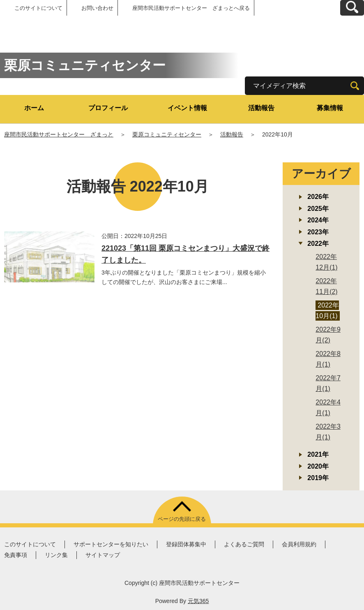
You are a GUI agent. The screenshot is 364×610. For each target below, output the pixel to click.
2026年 (318, 197)
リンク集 (56, 555)
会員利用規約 (299, 544)
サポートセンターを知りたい (111, 544)
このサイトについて (38, 8)
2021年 (318, 454)
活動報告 (261, 108)
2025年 (318, 209)
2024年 (318, 220)
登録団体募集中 (186, 544)
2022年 (318, 244)
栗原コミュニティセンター (167, 134)
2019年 (318, 478)
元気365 (198, 601)
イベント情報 (187, 108)
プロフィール (108, 108)
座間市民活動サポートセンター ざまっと (59, 134)
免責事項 (16, 555)
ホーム (34, 108)
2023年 (318, 232)
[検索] (355, 86)
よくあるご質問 (244, 544)
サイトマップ (103, 555)
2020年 (318, 466)
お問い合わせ (97, 8)
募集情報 (330, 108)
